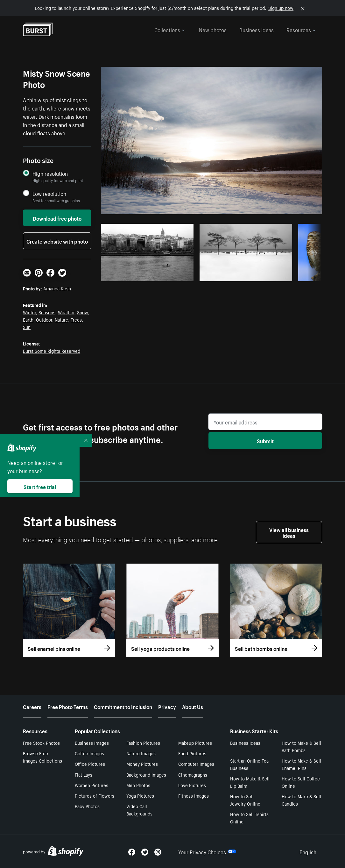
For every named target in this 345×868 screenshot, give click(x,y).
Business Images (92, 743)
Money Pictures (142, 764)
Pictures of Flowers (95, 795)
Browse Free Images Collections (42, 757)
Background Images (146, 774)
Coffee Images (89, 753)
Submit (265, 440)
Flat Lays (84, 774)
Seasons (47, 312)
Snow (82, 312)
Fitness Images (194, 795)
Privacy (167, 706)
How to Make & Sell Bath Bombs (301, 746)
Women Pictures (92, 785)
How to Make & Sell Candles (301, 800)
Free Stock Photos (41, 743)
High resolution (50, 173)
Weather (66, 312)
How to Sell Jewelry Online (245, 800)
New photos (213, 29)
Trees (76, 319)
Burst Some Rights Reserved (52, 351)
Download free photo (57, 218)
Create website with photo (57, 241)
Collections (170, 29)
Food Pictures (192, 753)
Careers (32, 706)
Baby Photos (87, 806)
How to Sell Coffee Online (301, 782)
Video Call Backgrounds (139, 810)
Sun (27, 327)
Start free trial (40, 486)
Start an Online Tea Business (249, 764)
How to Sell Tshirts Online (249, 818)
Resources (301, 29)
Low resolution (49, 193)
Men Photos (138, 785)
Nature (61, 319)
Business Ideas (245, 743)
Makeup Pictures (195, 743)
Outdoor (44, 319)
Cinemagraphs (193, 774)
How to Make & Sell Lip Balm (250, 782)
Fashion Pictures (143, 743)
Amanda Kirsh (57, 288)
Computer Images (196, 764)
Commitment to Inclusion (123, 706)
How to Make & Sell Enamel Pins (301, 764)
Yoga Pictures (140, 795)
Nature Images (141, 753)
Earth (28, 319)
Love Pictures (192, 785)
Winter (29, 312)
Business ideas (257, 29)
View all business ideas (289, 532)
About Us (193, 706)
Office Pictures (90, 764)
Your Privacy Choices (207, 851)
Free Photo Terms (68, 706)
